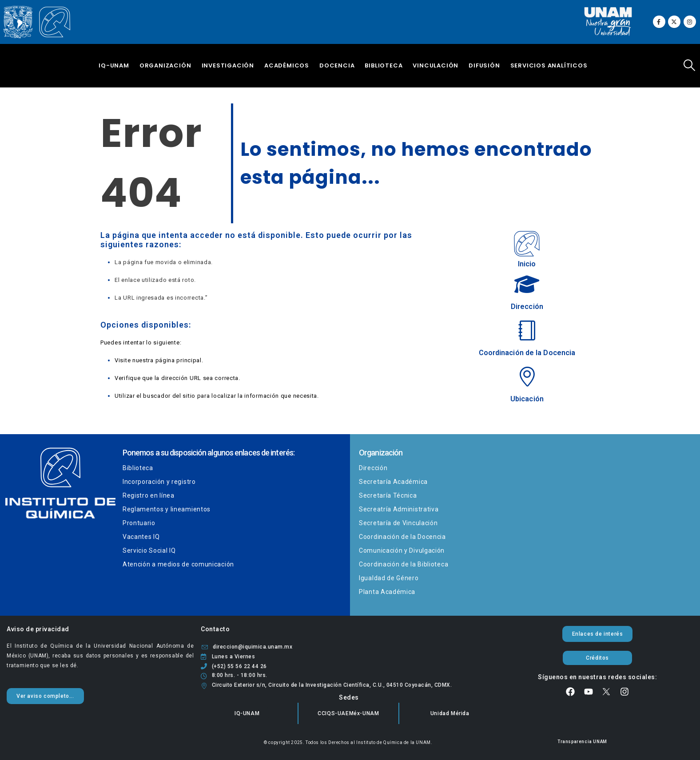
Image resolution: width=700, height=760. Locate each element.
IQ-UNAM (114, 65)
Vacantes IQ (141, 537)
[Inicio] (527, 247)
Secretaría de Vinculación (398, 523)
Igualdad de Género (389, 578)
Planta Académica (387, 592)
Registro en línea (149, 495)
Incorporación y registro (159, 482)
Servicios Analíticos (549, 65)
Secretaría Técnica (388, 495)
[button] (690, 65)
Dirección (373, 468)
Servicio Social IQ (149, 550)
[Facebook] (659, 22)
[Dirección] (527, 293)
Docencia (337, 65)
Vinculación (436, 65)
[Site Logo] (37, 22)
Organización (165, 65)
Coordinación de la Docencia (402, 537)
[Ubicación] (527, 385)
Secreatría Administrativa (399, 509)
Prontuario (139, 523)
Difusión (484, 65)
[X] (674, 22)
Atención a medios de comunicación (178, 564)
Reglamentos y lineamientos (167, 509)
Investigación (228, 65)
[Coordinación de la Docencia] (527, 339)
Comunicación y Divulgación (402, 550)
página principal (179, 360)
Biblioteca (384, 65)
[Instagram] (690, 22)
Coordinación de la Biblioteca (404, 564)
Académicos (287, 65)
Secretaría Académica (393, 482)
